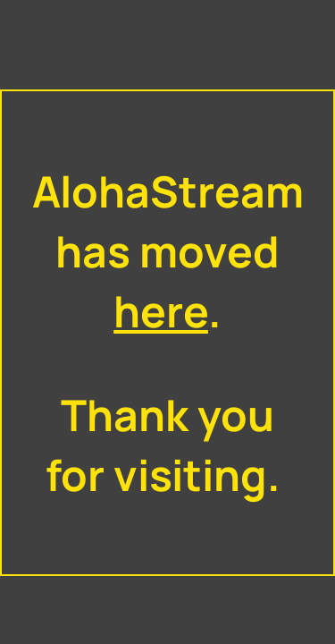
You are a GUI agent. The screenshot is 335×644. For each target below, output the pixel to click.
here (161, 311)
